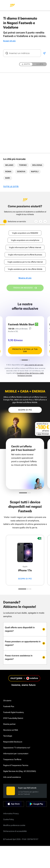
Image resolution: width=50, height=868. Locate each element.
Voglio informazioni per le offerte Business (25, 255)
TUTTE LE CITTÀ (11, 187)
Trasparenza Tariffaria (12, 759)
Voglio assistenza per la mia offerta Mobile (25, 269)
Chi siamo (7, 701)
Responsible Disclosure (13, 742)
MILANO (9, 165)
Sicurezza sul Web (11, 730)
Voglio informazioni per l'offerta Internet (25, 247)
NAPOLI (35, 172)
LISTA (40, 64)
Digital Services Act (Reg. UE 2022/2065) (20, 771)
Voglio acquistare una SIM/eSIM (25, 233)
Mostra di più (25, 278)
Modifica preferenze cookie (14, 825)
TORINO (23, 165)
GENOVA (21, 172)
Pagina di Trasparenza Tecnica (16, 765)
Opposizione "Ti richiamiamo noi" (17, 748)
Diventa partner (9, 724)
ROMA (8, 172)
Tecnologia (8, 736)
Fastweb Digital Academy (13, 712)
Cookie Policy (9, 819)
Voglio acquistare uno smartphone (25, 240)
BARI (8, 178)
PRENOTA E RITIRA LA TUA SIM (25, 350)
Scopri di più (9, 41)
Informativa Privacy (11, 814)
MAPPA (26, 64)
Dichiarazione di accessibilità (15, 831)
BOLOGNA (37, 165)
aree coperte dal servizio (34, 365)
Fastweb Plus (9, 706)
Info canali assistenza (12, 777)
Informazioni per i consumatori (16, 754)
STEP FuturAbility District (13, 718)
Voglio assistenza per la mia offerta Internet (25, 262)
